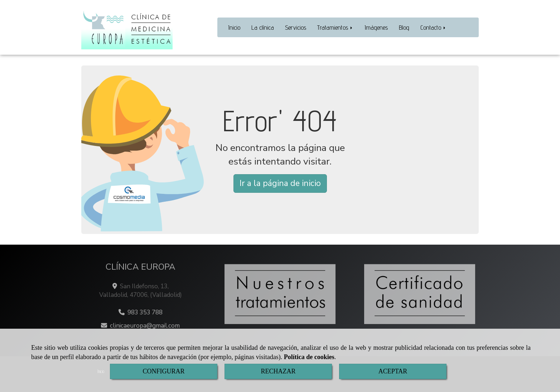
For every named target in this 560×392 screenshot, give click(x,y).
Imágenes (376, 27)
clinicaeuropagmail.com (145, 326)
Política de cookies (309, 357)
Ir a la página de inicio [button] (280, 183)
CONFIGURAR (163, 371)
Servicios (296, 27)
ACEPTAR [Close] (393, 371)
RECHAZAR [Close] (278, 371)
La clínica (263, 27)
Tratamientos (335, 27)
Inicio (234, 27)
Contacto (433, 27)
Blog (404, 27)
